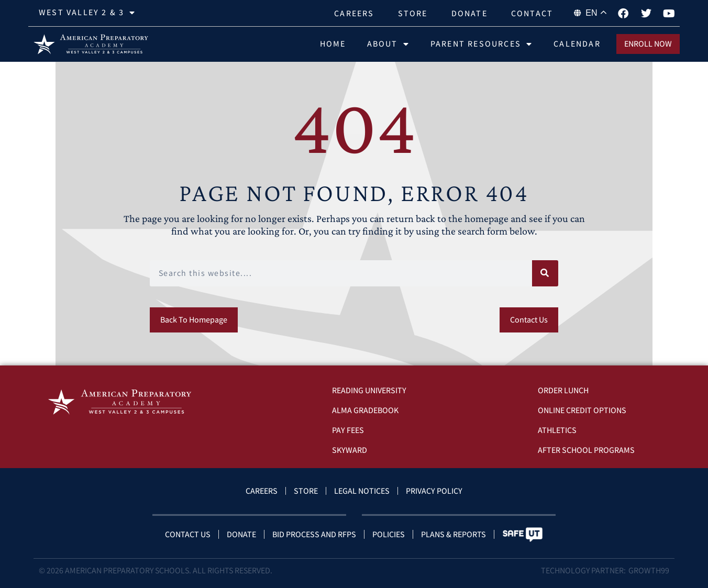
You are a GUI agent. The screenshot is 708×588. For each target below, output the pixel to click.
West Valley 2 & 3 (87, 13)
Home (333, 44)
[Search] (545, 273)
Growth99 (649, 570)
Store (413, 13)
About (388, 44)
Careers (354, 13)
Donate (469, 13)
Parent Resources (482, 44)
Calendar (577, 44)
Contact (532, 13)
